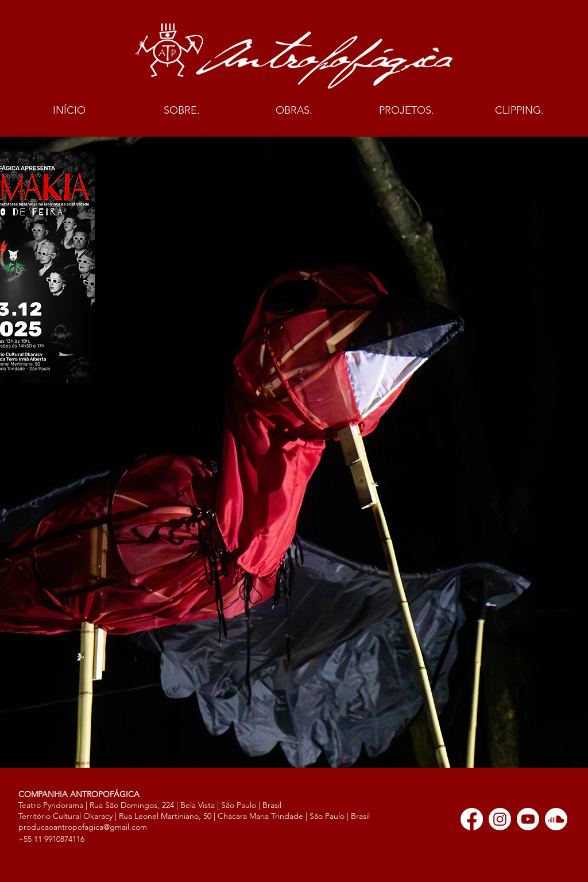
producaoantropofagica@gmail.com (83, 827)
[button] (181, 111)
